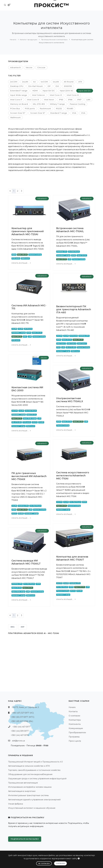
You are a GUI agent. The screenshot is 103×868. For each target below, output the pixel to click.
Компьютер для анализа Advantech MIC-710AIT (72, 558)
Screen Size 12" (38, 113)
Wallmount (15, 117)
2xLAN (25, 82)
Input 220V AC (67, 91)
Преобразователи (77, 733)
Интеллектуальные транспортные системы (28, 795)
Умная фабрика (16, 804)
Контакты (73, 711)
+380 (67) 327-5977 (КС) (23, 713)
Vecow (29, 67)
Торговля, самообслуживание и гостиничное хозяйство (34, 770)
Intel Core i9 (33, 100)
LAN (88, 100)
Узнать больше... (21, 263)
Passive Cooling (78, 104)
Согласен (60, 863)
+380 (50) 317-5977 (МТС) (22, 717)
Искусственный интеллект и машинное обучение (32, 808)
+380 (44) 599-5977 (20, 731)
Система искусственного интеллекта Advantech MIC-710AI (73, 476)
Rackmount (45, 108)
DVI (57, 86)
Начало (13, 40)
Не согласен (44, 864)
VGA (74, 113)
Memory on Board (19, 104)
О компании (74, 716)
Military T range (57, 104)
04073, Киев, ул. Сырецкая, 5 (25, 707)
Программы (74, 737)
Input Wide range (19, 95)
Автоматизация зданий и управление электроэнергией (34, 800)
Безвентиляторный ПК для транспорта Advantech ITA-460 (74, 309)
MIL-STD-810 (39, 104)
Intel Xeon (49, 100)
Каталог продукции (29, 40)
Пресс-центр (75, 741)
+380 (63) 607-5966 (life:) (22, 721)
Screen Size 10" (18, 113)
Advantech (16, 67)
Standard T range (59, 113)
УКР (23, 627)
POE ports (30, 108)
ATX (80, 82)
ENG (13, 627)
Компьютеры (75, 720)
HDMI (35, 91)
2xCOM (14, 82)
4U (34, 82)
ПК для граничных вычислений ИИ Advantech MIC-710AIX (29, 476)
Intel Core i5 (73, 95)
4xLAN (56, 82)
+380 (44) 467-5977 (21, 727)
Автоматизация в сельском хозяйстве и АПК (29, 766)
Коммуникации (76, 728)
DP (49, 86)
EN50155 (68, 86)
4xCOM (44, 82)
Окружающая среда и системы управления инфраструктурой (37, 779)
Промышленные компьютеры (54, 40)
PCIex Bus (15, 108)
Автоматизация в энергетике (22, 791)
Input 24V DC (85, 91)
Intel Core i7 (16, 100)
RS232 (59, 108)
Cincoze (41, 67)
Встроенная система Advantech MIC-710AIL (70, 230)
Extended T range (19, 91)
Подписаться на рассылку (25, 839)
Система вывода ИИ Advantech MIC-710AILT (26, 562)
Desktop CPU (17, 86)
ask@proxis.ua (18, 741)
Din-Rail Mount (36, 86)
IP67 (79, 100)
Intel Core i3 (56, 95)
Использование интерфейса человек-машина (30, 787)
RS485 (70, 108)
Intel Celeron (38, 95)
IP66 (70, 100)
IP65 (61, 100)
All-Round (69, 82)
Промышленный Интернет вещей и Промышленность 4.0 (35, 762)
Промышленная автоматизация (23, 783)
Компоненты (75, 724)
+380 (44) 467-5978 (20, 735)
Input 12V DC (49, 91)
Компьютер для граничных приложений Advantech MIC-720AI (28, 231)
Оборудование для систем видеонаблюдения (30, 774)
